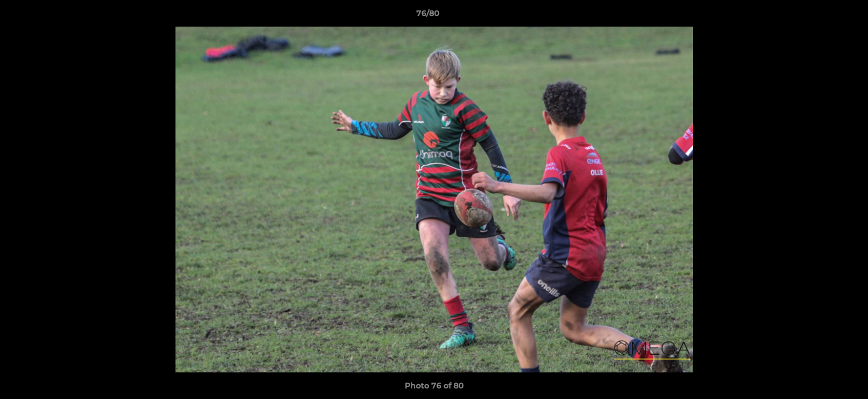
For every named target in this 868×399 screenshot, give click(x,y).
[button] (821, 16)
